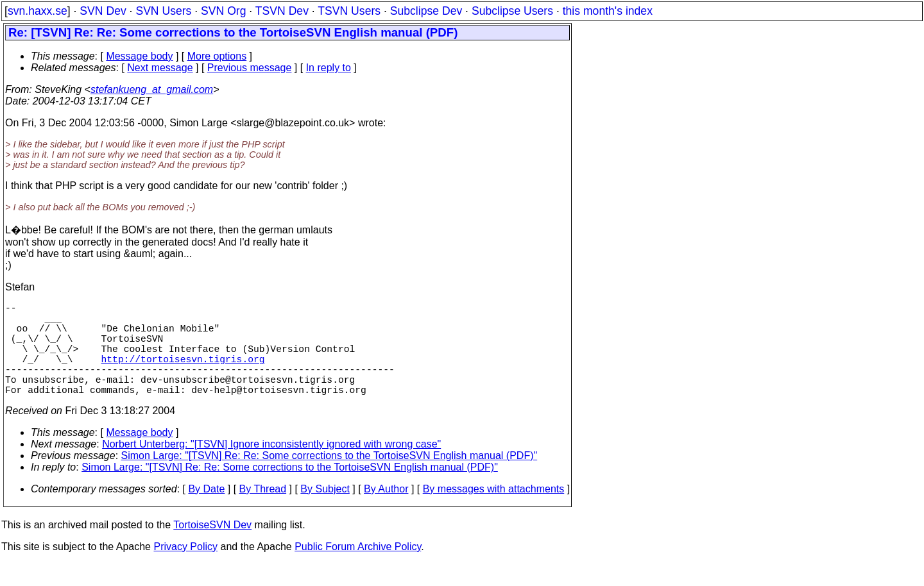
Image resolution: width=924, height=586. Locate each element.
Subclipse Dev (426, 11)
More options (217, 56)
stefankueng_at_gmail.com (152, 89)
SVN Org (223, 11)
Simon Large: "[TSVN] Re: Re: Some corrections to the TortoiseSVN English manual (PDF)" (329, 479)
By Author (386, 512)
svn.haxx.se (38, 11)
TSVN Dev (282, 11)
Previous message (250, 68)
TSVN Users (349, 11)
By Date (206, 512)
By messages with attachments (494, 512)
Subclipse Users (512, 11)
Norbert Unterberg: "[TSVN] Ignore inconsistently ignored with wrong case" (271, 467)
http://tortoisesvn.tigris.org (183, 374)
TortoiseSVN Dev (212, 548)
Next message (160, 68)
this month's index (608, 11)
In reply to (329, 68)
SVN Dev (103, 11)
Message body (139, 56)
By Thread (263, 512)
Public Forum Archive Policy (358, 570)
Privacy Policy (185, 570)
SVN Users (163, 11)
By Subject (325, 512)
